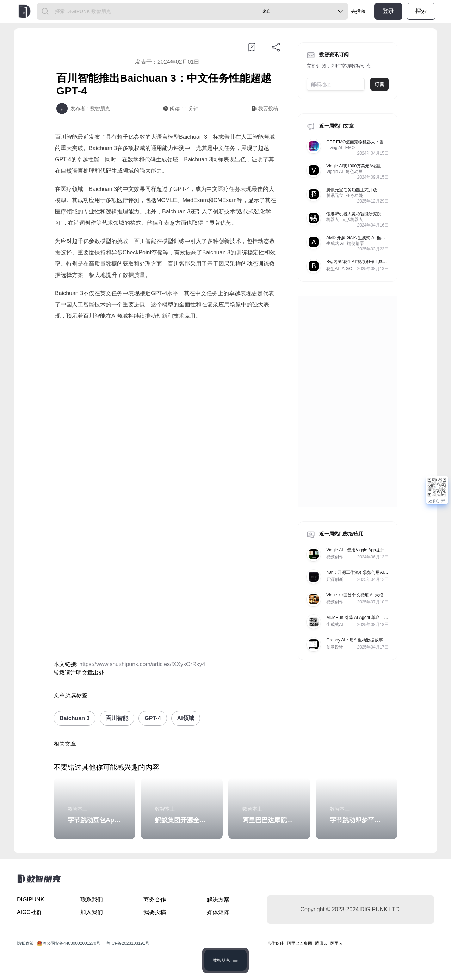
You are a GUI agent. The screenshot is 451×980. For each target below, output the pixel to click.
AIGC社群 (29, 912)
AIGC (347, 269)
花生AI (332, 269)
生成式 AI (335, 243)
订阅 (379, 84)
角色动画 (354, 172)
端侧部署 (356, 243)
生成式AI (335, 625)
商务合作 (155, 900)
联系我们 (92, 900)
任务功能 (354, 196)
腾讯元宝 (335, 196)
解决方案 (218, 900)
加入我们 (92, 912)
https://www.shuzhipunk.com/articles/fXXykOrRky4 (142, 664)
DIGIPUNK (30, 900)
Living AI (334, 148)
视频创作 (335, 557)
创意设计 (335, 647)
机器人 (333, 219)
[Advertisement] (167, 385)
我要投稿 (155, 912)
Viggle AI (335, 172)
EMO (350, 148)
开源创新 (335, 579)
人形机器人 (352, 219)
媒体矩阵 (218, 912)
